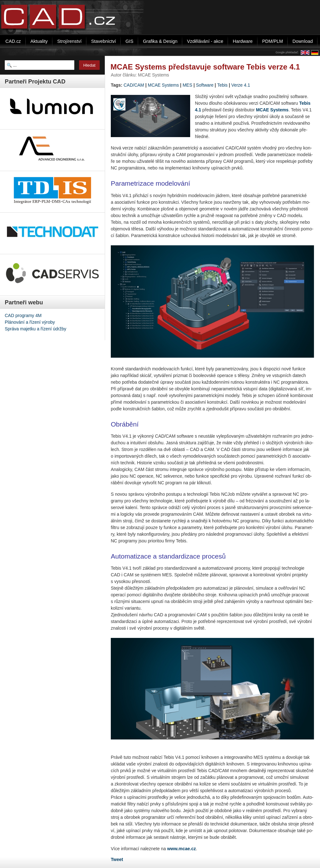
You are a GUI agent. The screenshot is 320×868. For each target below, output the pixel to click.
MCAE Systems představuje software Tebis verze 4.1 (205, 67)
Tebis (222, 85)
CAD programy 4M (23, 315)
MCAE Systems (163, 85)
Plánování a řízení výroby (30, 322)
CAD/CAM (134, 85)
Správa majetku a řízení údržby (36, 329)
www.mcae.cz (181, 849)
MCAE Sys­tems (272, 110)
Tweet (117, 859)
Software (205, 85)
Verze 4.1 (241, 85)
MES (187, 85)
